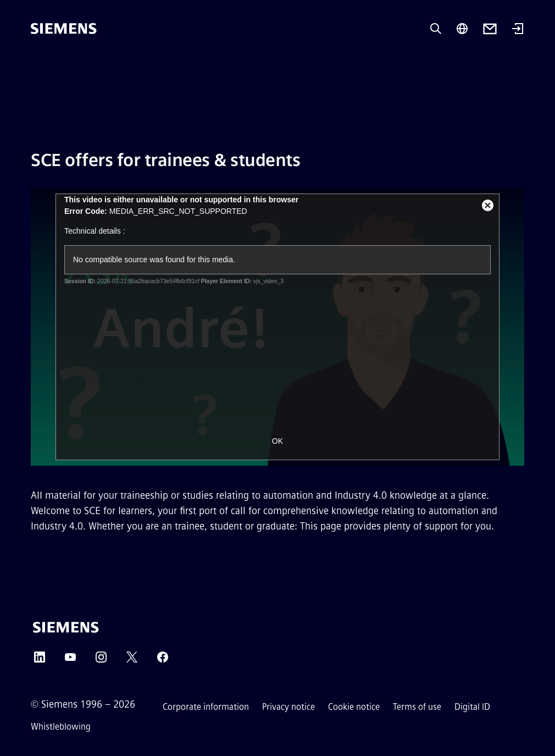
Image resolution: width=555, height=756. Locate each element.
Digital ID (472, 707)
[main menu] (38, 66)
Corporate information (206, 707)
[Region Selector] (462, 29)
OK (277, 441)
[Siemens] (64, 29)
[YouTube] (70, 661)
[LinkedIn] (40, 661)
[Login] (518, 30)
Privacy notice (288, 707)
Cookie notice (354, 707)
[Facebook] (163, 661)
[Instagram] (101, 661)
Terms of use (417, 707)
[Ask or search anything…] (436, 29)
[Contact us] (490, 29)
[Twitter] (132, 661)
